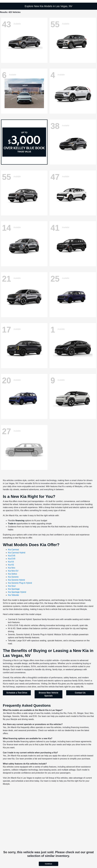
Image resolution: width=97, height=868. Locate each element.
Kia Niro (12, 568)
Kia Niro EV (13, 571)
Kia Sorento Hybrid (16, 580)
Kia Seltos (13, 574)
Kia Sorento (13, 577)
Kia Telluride (13, 595)
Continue (48, 864)
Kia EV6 (12, 556)
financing (20, 521)
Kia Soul (12, 586)
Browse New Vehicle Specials (49, 694)
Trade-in (12, 524)
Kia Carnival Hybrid (17, 553)
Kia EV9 (12, 559)
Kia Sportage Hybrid (17, 592)
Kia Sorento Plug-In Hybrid (20, 583)
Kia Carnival (13, 550)
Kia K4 (11, 562)
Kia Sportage (14, 589)
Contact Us (80, 693)
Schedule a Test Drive (17, 693)
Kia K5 (11, 565)
